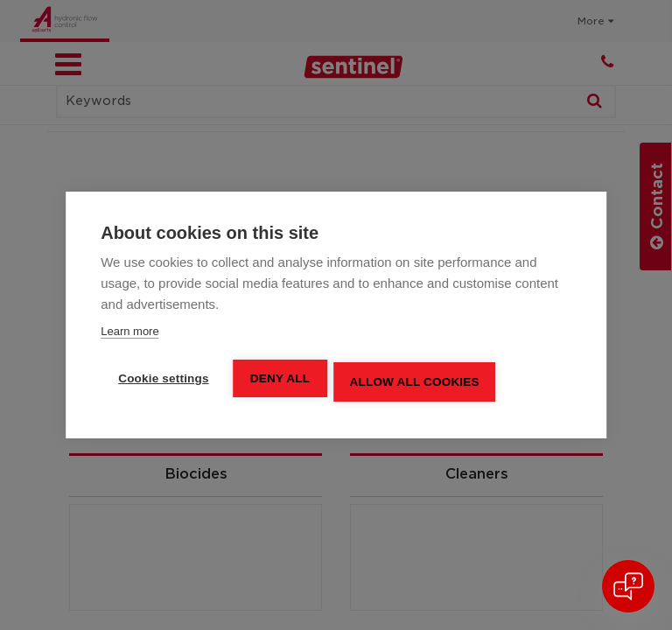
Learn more (129, 331)
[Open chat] (628, 586)
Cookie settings (164, 378)
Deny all (283, 378)
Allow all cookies (419, 379)
